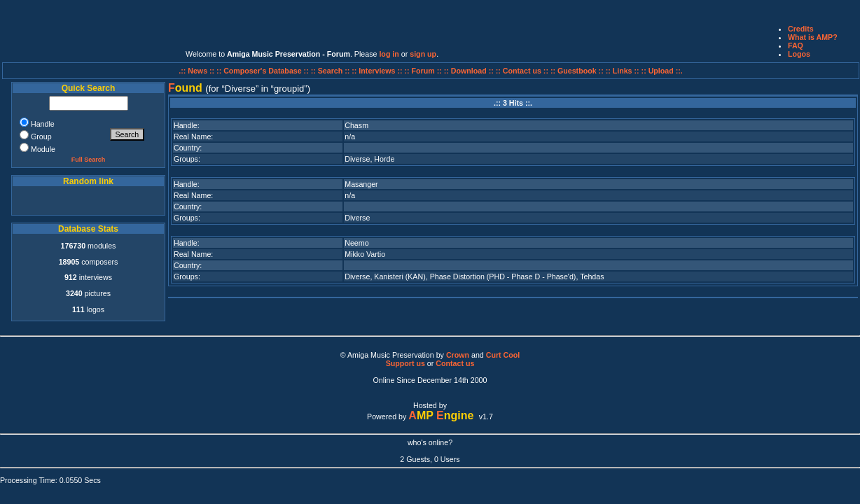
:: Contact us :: (522, 71)
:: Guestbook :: (577, 71)
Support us (405, 363)
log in (389, 54)
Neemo (356, 243)
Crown (458, 355)
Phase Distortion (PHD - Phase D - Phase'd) (503, 276)
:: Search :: (332, 71)
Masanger (361, 184)
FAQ (796, 45)
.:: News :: (197, 71)
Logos (799, 54)
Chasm (356, 125)
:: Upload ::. (662, 71)
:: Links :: (623, 71)
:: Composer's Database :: (264, 71)
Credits (801, 29)
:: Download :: (470, 71)
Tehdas (592, 276)
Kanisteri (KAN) (400, 276)
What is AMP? (813, 37)
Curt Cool (503, 355)
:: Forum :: (424, 71)
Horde (384, 159)
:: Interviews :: (378, 71)
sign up (423, 54)
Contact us (455, 363)
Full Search (89, 160)
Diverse (357, 159)
